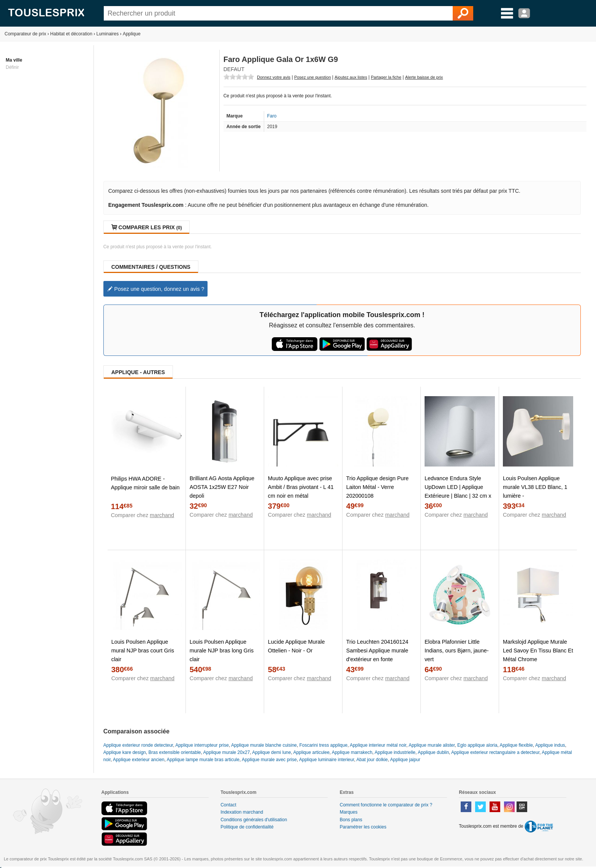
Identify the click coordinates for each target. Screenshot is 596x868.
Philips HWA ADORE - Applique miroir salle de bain (145, 483)
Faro (272, 116)
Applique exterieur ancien (139, 760)
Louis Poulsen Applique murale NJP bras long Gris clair (222, 651)
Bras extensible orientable (174, 752)
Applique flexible (516, 745)
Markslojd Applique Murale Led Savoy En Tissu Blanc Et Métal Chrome (538, 651)
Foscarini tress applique (323, 745)
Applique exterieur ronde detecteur (138, 745)
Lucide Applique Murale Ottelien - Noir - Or (296, 646)
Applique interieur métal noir (378, 745)
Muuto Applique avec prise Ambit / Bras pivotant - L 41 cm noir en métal (301, 487)
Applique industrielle (395, 752)
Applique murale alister (432, 745)
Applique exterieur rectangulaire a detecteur (495, 752)
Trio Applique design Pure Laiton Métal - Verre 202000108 (377, 487)
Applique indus (550, 745)
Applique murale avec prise (269, 760)
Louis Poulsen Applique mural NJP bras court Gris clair (143, 651)
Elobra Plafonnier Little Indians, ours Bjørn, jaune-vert (457, 651)
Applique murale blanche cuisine (264, 745)
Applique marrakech (352, 752)
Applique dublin (433, 752)
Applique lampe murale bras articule (203, 760)
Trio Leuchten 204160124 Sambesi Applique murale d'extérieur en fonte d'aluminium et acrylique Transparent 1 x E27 (377, 659)
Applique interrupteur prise (202, 745)
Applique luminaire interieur (327, 760)
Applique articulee (311, 752)
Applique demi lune (271, 752)
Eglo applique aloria (477, 745)
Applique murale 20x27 (227, 752)
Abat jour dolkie (372, 760)
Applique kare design (125, 752)
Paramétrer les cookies (363, 827)
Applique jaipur (405, 760)
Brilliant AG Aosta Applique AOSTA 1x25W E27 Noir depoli (222, 487)
